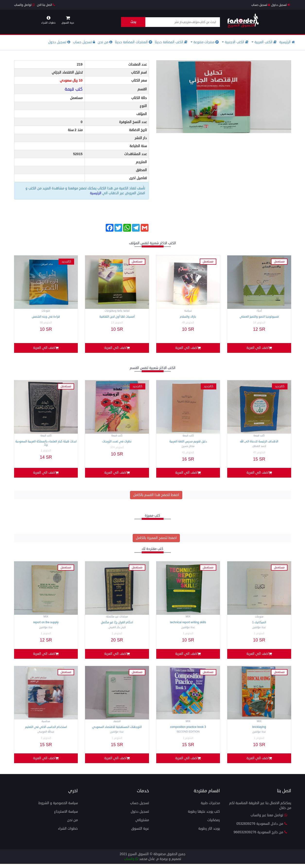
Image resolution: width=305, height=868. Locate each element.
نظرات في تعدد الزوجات (117, 442)
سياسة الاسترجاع (66, 816)
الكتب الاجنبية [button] (235, 42)
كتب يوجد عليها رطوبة (204, 816)
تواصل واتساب (24, 5)
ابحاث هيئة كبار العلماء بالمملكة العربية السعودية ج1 (46, 444)
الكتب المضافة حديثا (171, 42)
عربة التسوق (140, 833)
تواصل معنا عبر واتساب (269, 819)
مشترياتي (142, 824)
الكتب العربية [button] (264, 42)
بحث (133, 22)
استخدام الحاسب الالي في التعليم (46, 730)
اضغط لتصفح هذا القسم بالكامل (156, 497)
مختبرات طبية (210, 807)
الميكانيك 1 (259, 625)
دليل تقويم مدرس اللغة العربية (188, 442)
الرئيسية (287, 42)
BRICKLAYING (259, 730)
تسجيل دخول (281, 5)
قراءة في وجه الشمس (46, 317)
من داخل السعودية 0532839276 (262, 828)
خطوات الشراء (68, 833)
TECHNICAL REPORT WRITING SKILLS (188, 625)
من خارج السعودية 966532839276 (260, 836)
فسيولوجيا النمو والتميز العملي (259, 317)
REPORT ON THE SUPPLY (46, 625)
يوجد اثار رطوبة (209, 833)
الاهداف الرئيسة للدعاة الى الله (259, 442)
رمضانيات (214, 824)
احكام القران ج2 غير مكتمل (117, 625)
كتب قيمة (74, 89)
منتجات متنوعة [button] (205, 42)
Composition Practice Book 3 (188, 730)
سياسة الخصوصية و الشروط (58, 807)
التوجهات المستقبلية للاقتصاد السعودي (117, 730)
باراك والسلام (188, 317)
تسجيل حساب (261, 5)
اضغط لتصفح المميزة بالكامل (156, 540)
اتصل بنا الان (46, 5)
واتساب (131, 863)
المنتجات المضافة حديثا (134, 42)
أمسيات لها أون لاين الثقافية (117, 317)
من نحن (105, 42)
